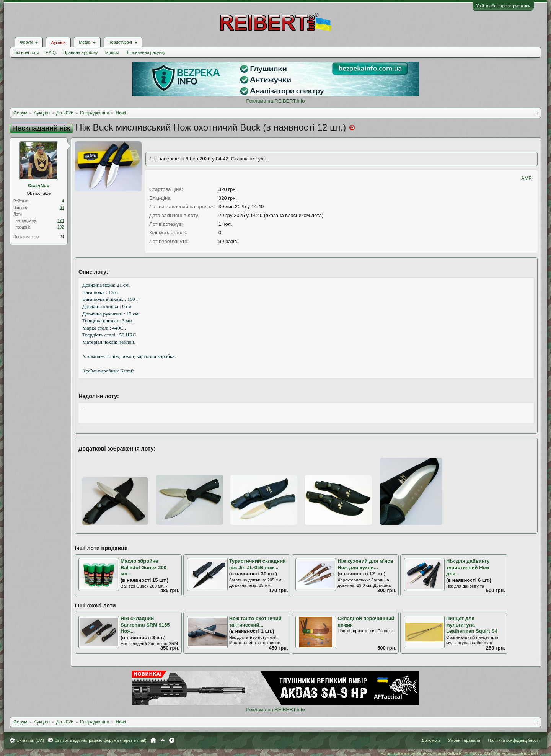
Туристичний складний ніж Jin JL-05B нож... (258, 564)
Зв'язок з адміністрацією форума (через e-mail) (101, 740)
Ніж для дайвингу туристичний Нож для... (468, 567)
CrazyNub (39, 186)
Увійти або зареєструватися (503, 6)
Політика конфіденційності (514, 740)
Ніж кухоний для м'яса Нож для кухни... (365, 564)
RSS (172, 740)
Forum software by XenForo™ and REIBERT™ (460, 753)
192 (61, 227)
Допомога (431, 740)
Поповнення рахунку (145, 52)
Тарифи (112, 52)
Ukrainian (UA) (30, 740)
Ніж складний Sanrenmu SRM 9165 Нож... (145, 625)
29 (62, 237)
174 (61, 221)
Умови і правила (464, 740)
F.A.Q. (51, 52)
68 (62, 208)
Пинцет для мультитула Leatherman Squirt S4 (472, 625)
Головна (153, 740)
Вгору (163, 740)
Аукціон (58, 42)
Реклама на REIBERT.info (275, 101)
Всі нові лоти (27, 52)
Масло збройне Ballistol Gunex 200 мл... (143, 567)
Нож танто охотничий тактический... (255, 622)
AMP (527, 178)
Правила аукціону (80, 52)
